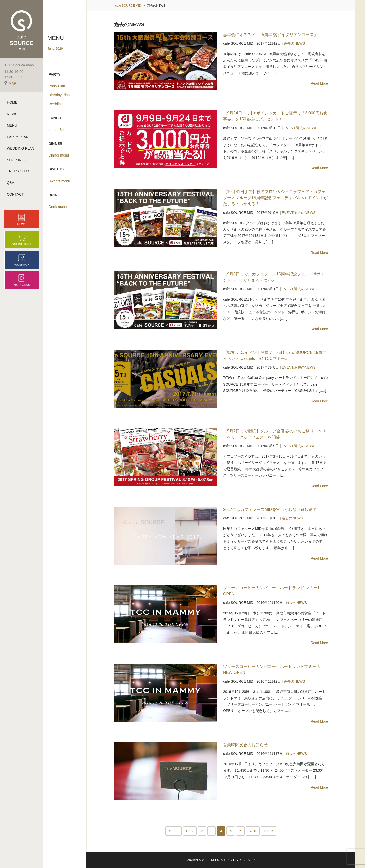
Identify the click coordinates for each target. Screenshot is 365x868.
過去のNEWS (294, 43)
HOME (12, 102)
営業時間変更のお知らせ (245, 745)
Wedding (56, 104)
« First (174, 831)
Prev (190, 831)
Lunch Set (57, 130)
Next (253, 831)
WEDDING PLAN (21, 148)
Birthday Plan (59, 95)
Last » (269, 831)
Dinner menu (59, 155)
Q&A (11, 183)
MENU (12, 125)
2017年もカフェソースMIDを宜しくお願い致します (270, 509)
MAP (10, 83)
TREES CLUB (18, 171)
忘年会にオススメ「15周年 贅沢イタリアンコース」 (270, 35)
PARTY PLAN (18, 137)
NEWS (12, 114)
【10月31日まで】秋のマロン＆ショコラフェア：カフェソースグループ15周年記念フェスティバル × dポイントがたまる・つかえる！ (275, 198)
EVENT (289, 128)
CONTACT (15, 194)
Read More (319, 83)
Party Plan (57, 86)
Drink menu (58, 207)
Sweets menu (59, 181)
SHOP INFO (17, 160)
